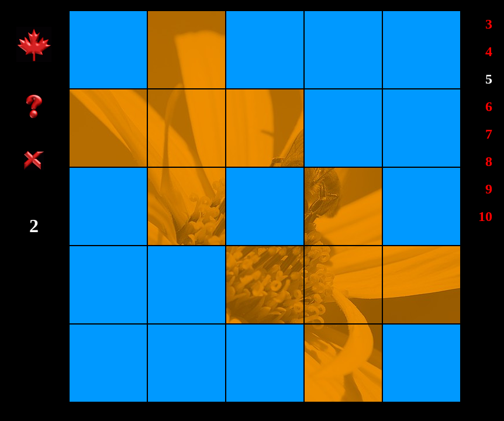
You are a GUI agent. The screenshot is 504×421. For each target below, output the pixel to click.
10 (485, 216)
